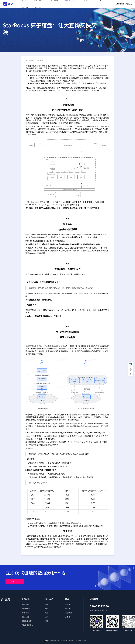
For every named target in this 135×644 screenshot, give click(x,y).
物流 (47, 621)
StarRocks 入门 (28, 609)
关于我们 (105, 4)
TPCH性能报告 (28, 625)
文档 (84, 4)
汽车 (47, 617)
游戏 (47, 609)
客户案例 (48, 4)
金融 (47, 604)
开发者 (68, 617)
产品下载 (25, 604)
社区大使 (68, 613)
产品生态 (93, 4)
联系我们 (15, 581)
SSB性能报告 (27, 621)
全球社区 (68, 604)
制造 (47, 613)
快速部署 (25, 613)
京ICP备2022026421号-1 (82, 641)
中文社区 (68, 609)
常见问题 (25, 617)
